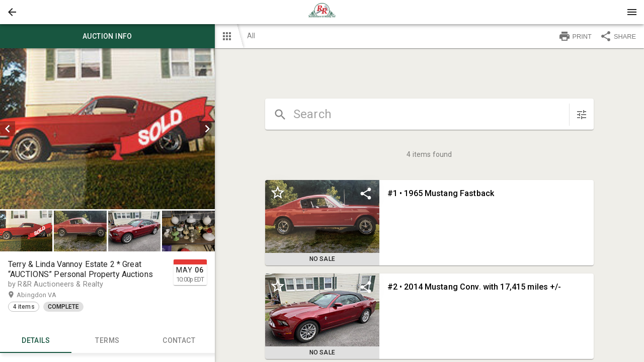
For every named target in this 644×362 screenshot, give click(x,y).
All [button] (251, 36)
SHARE (618, 36)
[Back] (12, 12)
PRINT (575, 36)
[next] (207, 129)
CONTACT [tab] (179, 341)
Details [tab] (36, 341)
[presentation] (322, 12)
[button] (12, 12)
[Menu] (632, 12)
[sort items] (582, 115)
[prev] (8, 129)
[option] (107, 129)
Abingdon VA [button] (46, 295)
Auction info (107, 36)
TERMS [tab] (107, 341)
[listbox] (107, 129)
